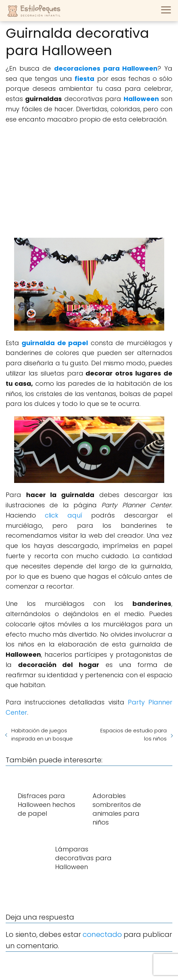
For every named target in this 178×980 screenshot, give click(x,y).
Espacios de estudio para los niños (133, 734)
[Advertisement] (89, 181)
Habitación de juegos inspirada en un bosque (42, 734)
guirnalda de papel (55, 343)
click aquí (63, 515)
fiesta (84, 79)
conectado (102, 934)
